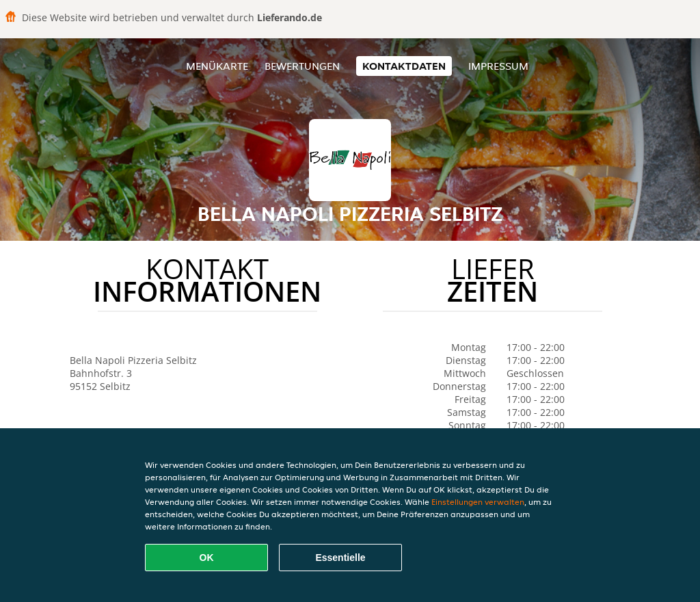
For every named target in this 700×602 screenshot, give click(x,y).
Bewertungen (302, 66)
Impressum (498, 66)
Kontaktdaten (404, 66)
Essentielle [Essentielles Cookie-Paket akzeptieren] (340, 558)
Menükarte (217, 66)
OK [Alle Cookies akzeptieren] (207, 558)
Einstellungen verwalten (478, 502)
